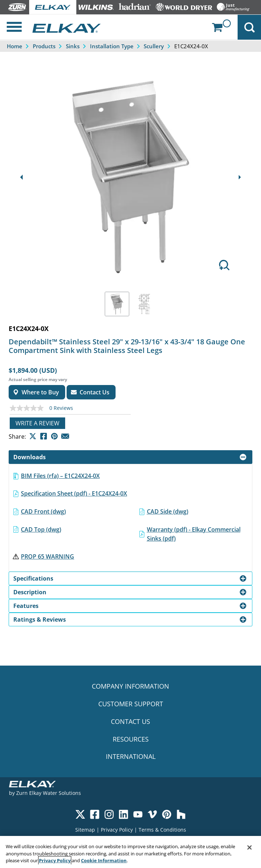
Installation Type (112, 46)
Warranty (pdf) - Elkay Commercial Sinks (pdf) (194, 534)
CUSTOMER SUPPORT (131, 704)
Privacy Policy (117, 830)
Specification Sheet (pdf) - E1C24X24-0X (74, 493)
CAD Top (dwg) (41, 529)
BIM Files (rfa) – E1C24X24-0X (60, 476)
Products (44, 46)
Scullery (154, 46)
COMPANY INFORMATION (130, 686)
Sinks (73, 46)
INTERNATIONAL (131, 756)
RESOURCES (131, 739)
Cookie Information (104, 860)
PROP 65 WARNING (48, 556)
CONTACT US (130, 721)
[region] (130, 852)
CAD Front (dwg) (43, 511)
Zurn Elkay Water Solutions (49, 793)
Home (15, 46)
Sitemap (85, 830)
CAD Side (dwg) (168, 511)
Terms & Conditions (162, 830)
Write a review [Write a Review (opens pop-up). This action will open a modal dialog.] (37, 423)
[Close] (249, 847)
